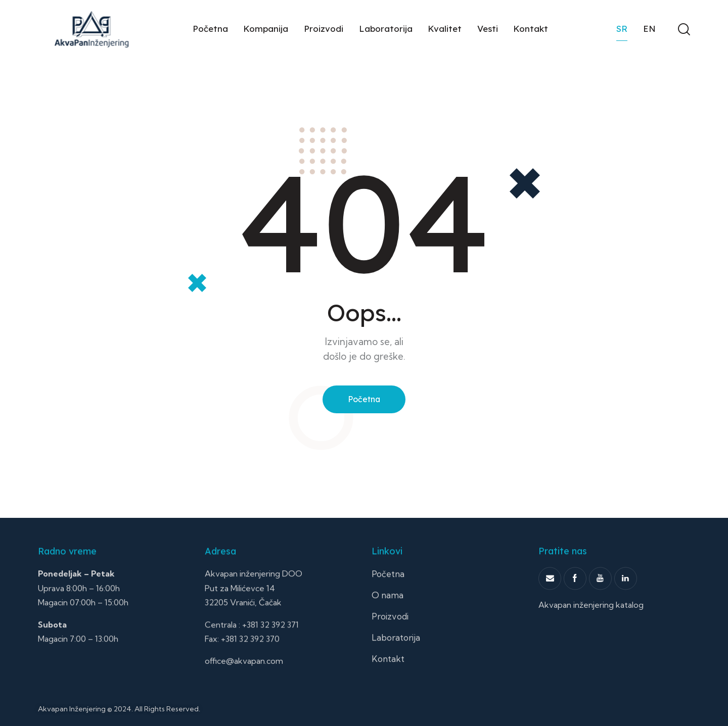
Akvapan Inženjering (72, 709)
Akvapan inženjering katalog (591, 632)
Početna (364, 399)
